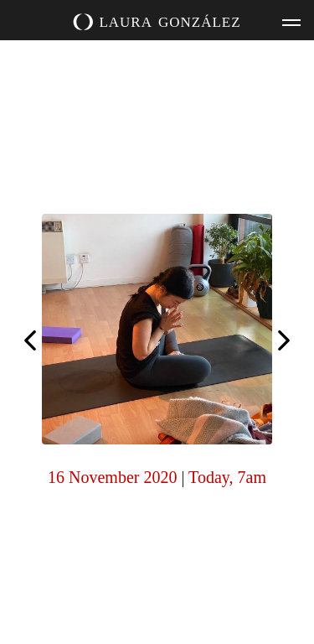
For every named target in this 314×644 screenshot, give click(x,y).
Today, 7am (227, 477)
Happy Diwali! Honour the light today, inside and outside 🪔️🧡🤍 (30, 339)
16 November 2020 (112, 477)
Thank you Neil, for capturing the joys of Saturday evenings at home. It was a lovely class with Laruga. (284, 342)
